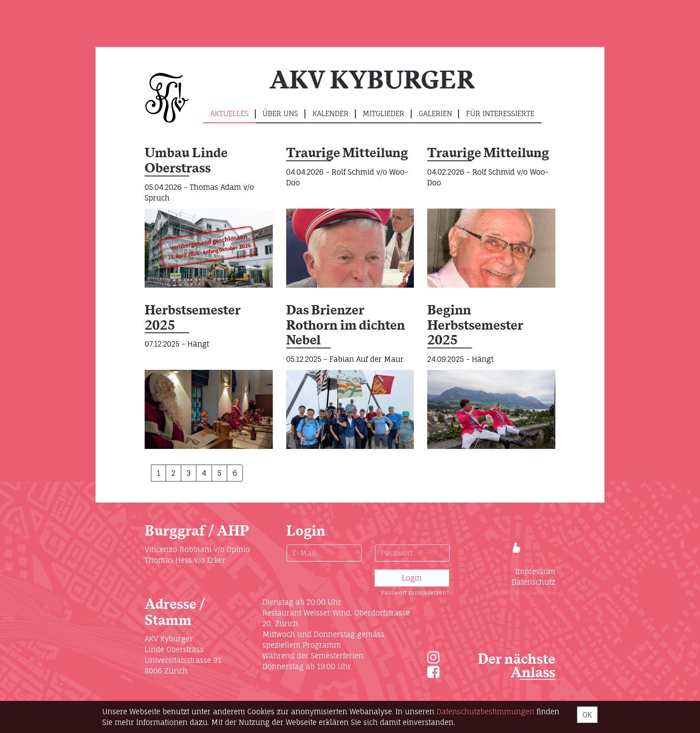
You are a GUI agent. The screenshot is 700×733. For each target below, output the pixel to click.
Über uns (280, 113)
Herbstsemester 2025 (192, 318)
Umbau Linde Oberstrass (186, 161)
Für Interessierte (500, 113)
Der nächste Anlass (517, 666)
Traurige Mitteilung (347, 153)
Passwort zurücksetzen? (415, 593)
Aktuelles (229, 113)
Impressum (535, 571)
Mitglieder (383, 113)
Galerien (435, 113)
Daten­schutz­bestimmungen (485, 712)
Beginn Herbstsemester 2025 (475, 326)
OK (587, 715)
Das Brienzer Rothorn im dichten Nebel (346, 326)
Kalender (331, 113)
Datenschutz (533, 582)
